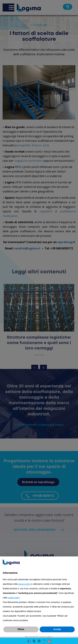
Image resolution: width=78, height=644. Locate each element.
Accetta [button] (57, 629)
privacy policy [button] (24, 584)
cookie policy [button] (14, 598)
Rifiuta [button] (21, 629)
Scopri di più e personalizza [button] (39, 637)
